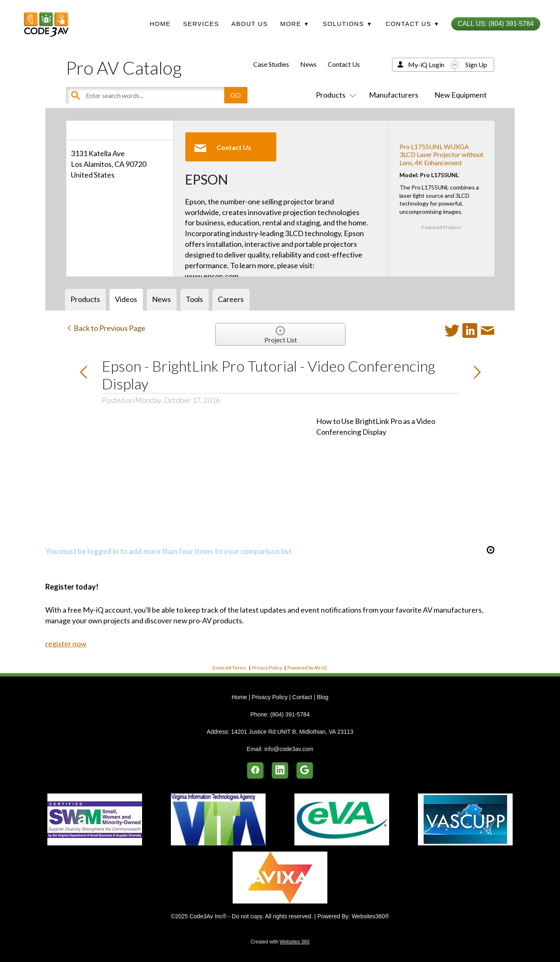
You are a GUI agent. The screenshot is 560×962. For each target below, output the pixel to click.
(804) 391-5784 (290, 714)
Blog (322, 697)
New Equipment (461, 95)
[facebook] (255, 770)
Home (160, 24)
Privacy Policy (267, 668)
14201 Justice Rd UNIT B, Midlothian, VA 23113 (292, 732)
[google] (305, 770)
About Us (250, 24)
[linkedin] (280, 770)
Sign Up (476, 64)
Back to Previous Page (106, 328)
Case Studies (271, 64)
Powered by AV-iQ (307, 668)
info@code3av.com (289, 749)
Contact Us (344, 64)
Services (201, 24)
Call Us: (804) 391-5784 (496, 24)
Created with (280, 942)
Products (334, 95)
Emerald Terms (230, 668)
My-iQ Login (426, 64)
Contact (302, 697)
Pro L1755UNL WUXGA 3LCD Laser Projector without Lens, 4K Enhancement (441, 154)
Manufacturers (394, 95)
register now (66, 644)
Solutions (347, 24)
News (308, 64)
